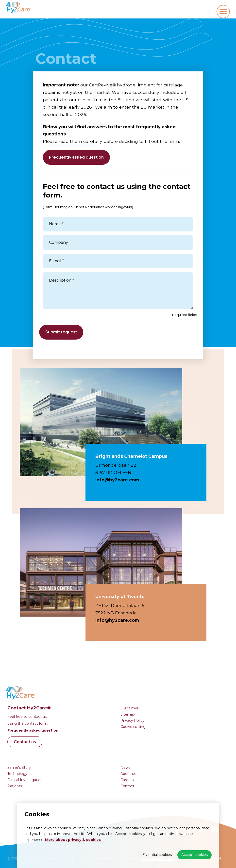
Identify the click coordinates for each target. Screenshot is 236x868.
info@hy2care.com (117, 480)
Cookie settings (134, 727)
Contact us (25, 742)
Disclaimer (129, 708)
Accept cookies (194, 855)
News (125, 768)
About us (128, 774)
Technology (17, 774)
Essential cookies (157, 855)
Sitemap (128, 714)
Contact (127, 786)
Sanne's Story (19, 768)
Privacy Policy (132, 721)
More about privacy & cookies (73, 840)
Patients (15, 786)
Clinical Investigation (25, 780)
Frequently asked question (76, 157)
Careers (127, 780)
